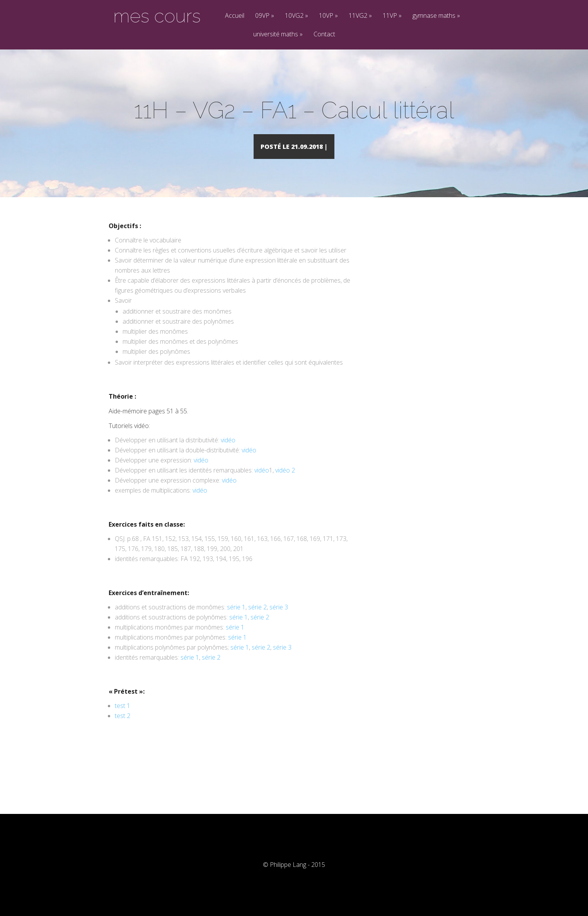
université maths (278, 35)
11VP (392, 16)
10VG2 (297, 16)
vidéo (228, 451)
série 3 (279, 618)
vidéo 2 (285, 481)
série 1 (236, 618)
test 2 (123, 727)
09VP (265, 16)
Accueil (235, 16)
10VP (328, 16)
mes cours (157, 16)
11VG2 (360, 16)
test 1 (123, 717)
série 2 (257, 618)
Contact (324, 35)
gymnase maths (436, 16)
